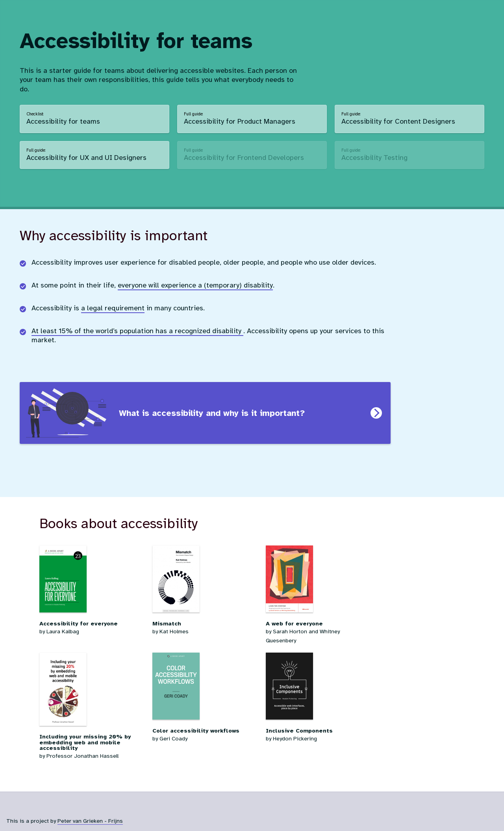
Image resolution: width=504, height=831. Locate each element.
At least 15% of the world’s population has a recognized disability (137, 331)
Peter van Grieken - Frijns (90, 821)
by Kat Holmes (205, 621)
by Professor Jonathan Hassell (92, 740)
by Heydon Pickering (318, 728)
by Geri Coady (205, 728)
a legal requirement (113, 308)
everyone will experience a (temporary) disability (195, 285)
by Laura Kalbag (92, 621)
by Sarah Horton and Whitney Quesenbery (318, 625)
